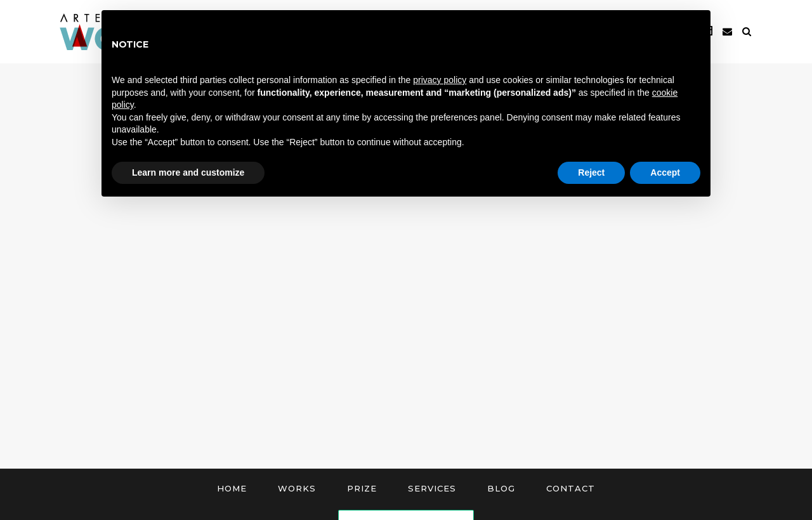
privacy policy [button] (440, 80)
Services (432, 488)
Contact (571, 488)
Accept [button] (665, 172)
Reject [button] (591, 172)
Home (232, 488)
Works (297, 488)
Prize (362, 488)
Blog (501, 488)
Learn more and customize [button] (188, 172)
